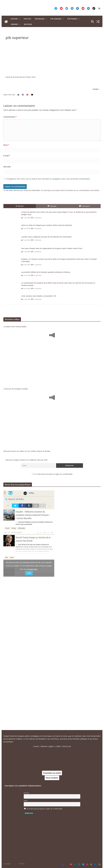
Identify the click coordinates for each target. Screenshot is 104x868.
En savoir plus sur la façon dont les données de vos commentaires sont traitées (70, 330)
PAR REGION (39, 19)
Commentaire (10, 257)
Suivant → (97, 229)
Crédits (58, 746)
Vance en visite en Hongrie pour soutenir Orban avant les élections (47, 365)
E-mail (7, 295)
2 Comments (36, 391)
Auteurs (14, 19)
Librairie (14, 24)
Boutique (28, 24)
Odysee (40, 591)
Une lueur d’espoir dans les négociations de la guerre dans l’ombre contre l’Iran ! (52, 388)
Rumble (47, 591)
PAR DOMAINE (56, 19)
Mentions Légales (47, 746)
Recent (20, 346)
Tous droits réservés (33, 864)
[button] (19, 19)
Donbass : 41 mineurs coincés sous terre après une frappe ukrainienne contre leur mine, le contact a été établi (59, 400)
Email (25, 801)
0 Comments (36, 357)
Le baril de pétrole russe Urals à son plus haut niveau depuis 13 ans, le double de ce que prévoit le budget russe (59, 353)
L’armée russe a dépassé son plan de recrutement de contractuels (46, 377)
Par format (72, 19)
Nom (6, 285)
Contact (36, 746)
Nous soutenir (52, 778)
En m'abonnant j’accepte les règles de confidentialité (53, 614)
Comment (84, 346)
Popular (52, 346)
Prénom (26, 793)
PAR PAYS (27, 19)
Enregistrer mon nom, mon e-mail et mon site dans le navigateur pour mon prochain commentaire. (48, 319)
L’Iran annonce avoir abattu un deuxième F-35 (39, 436)
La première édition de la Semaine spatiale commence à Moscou (46, 412)
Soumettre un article (52, 773)
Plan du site (67, 746)
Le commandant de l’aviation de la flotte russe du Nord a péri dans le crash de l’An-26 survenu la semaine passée (58, 424)
